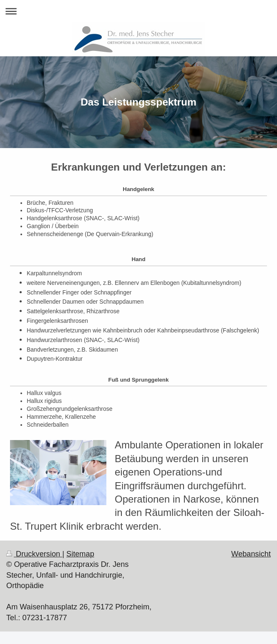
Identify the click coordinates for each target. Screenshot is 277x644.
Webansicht (251, 554)
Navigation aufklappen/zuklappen (138, 11)
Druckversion (34, 554)
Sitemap (80, 554)
